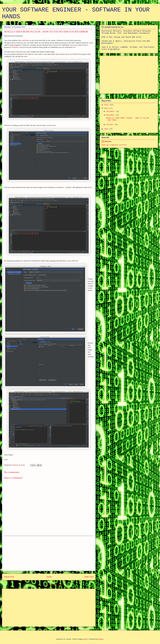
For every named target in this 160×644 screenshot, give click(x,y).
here (74, 47)
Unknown (108, 142)
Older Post (89, 577)
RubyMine (16, 47)
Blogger (101, 639)
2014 (107, 108)
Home (49, 577)
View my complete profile (114, 145)
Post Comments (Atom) (54, 585)
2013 (107, 129)
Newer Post (9, 577)
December (111, 111)
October (110, 125)
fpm (87, 639)
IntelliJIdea (25, 40)
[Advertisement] (49, 553)
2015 (107, 105)
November (111, 115)
